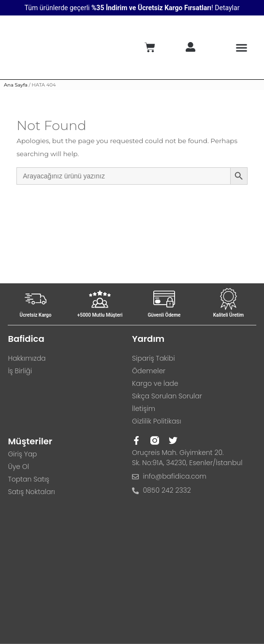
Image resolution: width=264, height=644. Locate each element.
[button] (242, 47)
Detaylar (227, 8)
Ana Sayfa (16, 85)
